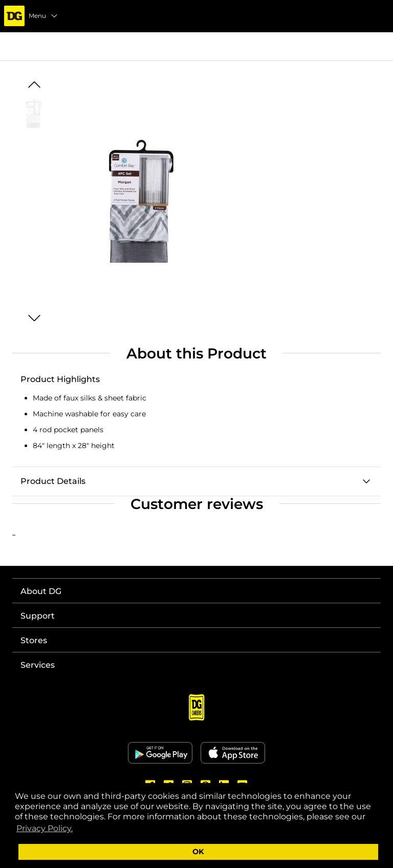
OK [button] (198, 852)
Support (38, 616)
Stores (34, 640)
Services (38, 665)
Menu (43, 16)
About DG (41, 591)
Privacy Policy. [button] (45, 828)
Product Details (53, 481)
